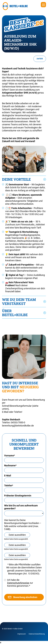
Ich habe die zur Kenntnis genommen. (20, 583)
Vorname (10, 456)
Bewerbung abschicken (22, 597)
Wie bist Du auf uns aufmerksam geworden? (21, 507)
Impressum (22, 634)
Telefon (9, 485)
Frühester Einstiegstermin (18, 496)
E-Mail (8, 476)
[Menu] (43, 5)
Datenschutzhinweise (18, 583)
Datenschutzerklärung (37, 634)
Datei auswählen (17, 535)
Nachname (10, 465)
